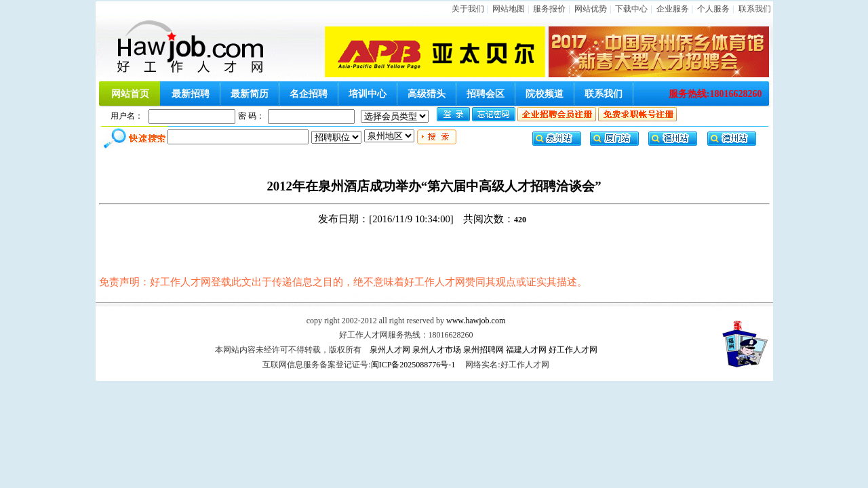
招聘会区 (486, 94)
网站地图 (509, 9)
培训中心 (368, 94)
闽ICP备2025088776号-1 (413, 365)
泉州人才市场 (437, 350)
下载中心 (631, 9)
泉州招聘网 (484, 350)
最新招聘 (191, 94)
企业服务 (673, 9)
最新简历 (250, 94)
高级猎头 (427, 94)
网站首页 (130, 94)
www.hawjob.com (476, 321)
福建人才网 (526, 350)
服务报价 (549, 9)
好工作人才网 (573, 350)
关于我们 (468, 9)
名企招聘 (309, 94)
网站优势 (591, 9)
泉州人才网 (390, 350)
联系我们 (755, 9)
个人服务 (713, 9)
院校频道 (545, 94)
